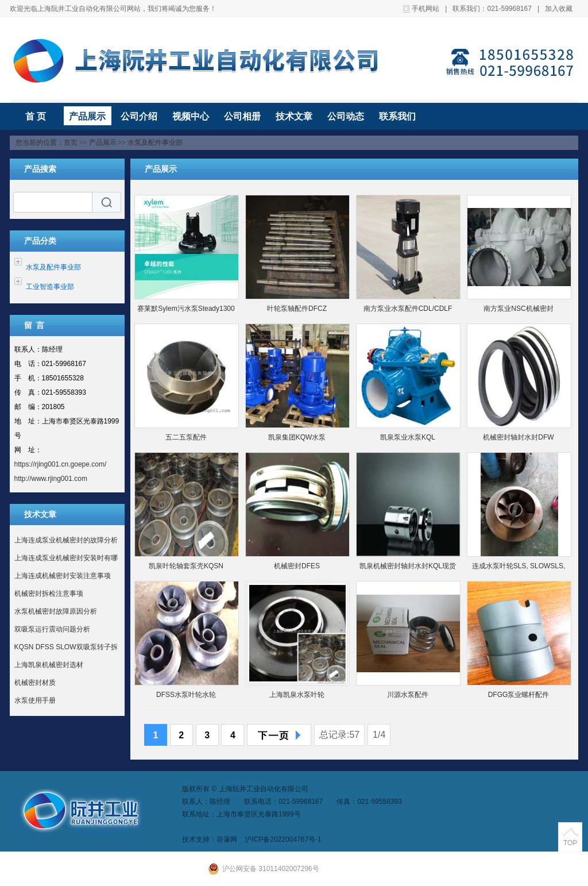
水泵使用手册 (35, 700)
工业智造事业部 (50, 287)
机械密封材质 (35, 683)
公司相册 (242, 116)
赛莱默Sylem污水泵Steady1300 (186, 309)
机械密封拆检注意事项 (49, 594)
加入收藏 (559, 9)
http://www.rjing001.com (51, 479)
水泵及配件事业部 (155, 142)
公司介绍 (139, 116)
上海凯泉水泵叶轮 (297, 695)
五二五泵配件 (186, 437)
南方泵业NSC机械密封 (518, 309)
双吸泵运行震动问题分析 (52, 629)
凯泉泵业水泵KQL (408, 437)
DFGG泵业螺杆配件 (519, 695)
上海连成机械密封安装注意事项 (63, 576)
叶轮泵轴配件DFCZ (297, 309)
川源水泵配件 (408, 695)
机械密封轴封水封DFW (518, 437)
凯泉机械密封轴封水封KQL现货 (408, 566)
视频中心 (191, 116)
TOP (570, 843)
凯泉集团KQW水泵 (297, 437)
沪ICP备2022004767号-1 (283, 839)
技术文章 (294, 116)
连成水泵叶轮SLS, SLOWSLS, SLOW (519, 569)
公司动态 (346, 116)
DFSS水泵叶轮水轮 (186, 695)
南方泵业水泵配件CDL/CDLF (408, 309)
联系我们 (397, 116)
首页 (71, 142)
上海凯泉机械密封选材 (49, 665)
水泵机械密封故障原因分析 (56, 611)
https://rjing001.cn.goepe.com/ (61, 464)
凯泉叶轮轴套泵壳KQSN (186, 566)
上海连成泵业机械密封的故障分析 (66, 540)
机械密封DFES (297, 566)
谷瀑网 (227, 839)
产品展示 (87, 116)
